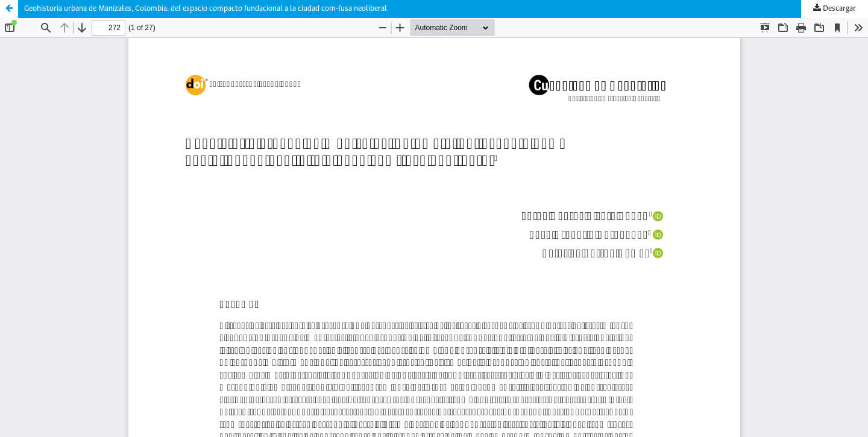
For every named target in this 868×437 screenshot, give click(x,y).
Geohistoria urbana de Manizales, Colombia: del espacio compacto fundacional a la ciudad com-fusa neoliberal (206, 9)
